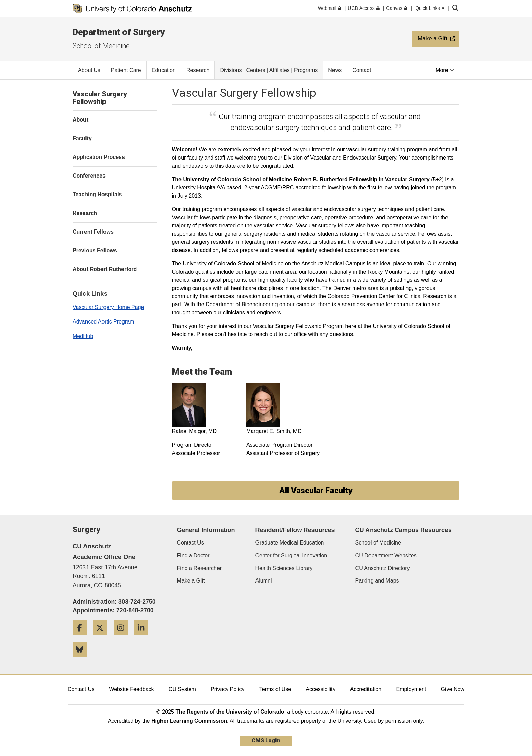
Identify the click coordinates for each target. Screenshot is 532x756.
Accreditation (366, 689)
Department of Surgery (119, 32)
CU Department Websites (386, 556)
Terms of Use (275, 689)
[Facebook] (82, 638)
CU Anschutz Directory (383, 568)
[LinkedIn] (144, 638)
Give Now (453, 689)
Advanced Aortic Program (103, 322)
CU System (182, 689)
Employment (411, 689)
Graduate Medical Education (290, 543)
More (445, 70)
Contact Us (191, 543)
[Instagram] (123, 638)
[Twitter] (102, 638)
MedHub (83, 336)
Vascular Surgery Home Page (108, 307)
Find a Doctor (193, 556)
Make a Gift (191, 581)
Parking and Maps (377, 581)
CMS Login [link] (266, 741)
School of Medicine (101, 46)
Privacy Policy (228, 689)
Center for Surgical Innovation (291, 556)
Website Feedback (131, 689)
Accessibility (320, 689)
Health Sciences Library (284, 568)
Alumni (264, 581)
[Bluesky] (82, 660)
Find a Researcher (199, 568)
